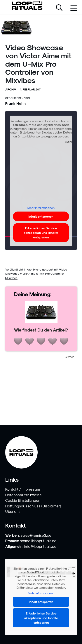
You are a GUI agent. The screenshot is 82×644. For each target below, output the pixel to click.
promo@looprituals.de (38, 541)
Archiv (32, 269)
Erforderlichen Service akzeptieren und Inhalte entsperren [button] (41, 232)
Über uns (13, 511)
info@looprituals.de (40, 546)
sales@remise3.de (36, 535)
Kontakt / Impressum (23, 489)
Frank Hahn (16, 103)
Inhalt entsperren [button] (41, 216)
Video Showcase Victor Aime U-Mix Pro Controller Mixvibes (36, 274)
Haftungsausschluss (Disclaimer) (33, 506)
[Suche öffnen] (59, 8)
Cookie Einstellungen (23, 500)
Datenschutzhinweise (24, 495)
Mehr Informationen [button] (41, 208)
